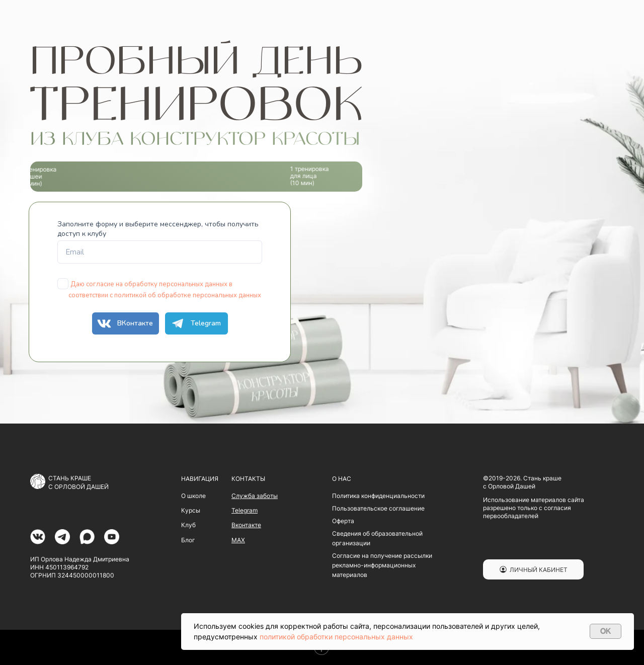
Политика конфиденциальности (378, 496)
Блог (188, 540)
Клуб (188, 525)
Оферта (343, 521)
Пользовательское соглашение (378, 508)
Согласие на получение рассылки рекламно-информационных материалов (382, 565)
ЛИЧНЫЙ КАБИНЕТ (539, 570)
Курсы (191, 510)
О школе (193, 496)
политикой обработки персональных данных (336, 637)
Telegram (194, 323)
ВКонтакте (124, 323)
